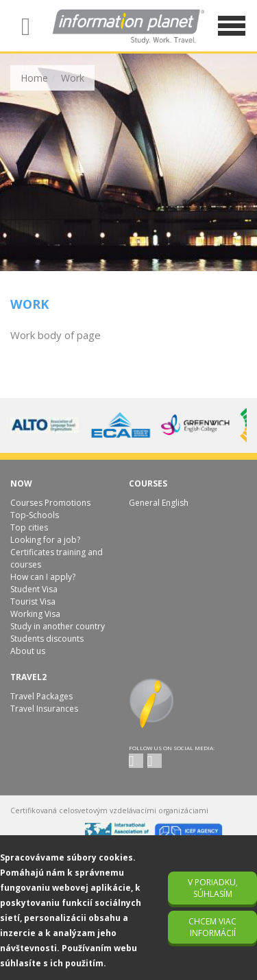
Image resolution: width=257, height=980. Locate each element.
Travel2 (28, 677)
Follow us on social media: (172, 748)
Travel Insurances (44, 709)
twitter (136, 761)
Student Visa (34, 589)
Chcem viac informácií (212, 927)
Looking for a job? (45, 540)
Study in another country (58, 626)
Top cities (29, 527)
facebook (155, 761)
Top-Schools (35, 515)
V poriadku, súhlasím (213, 888)
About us (28, 651)
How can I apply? (43, 577)
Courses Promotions (50, 503)
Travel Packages (41, 696)
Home (34, 78)
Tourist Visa (33, 602)
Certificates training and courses (57, 558)
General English (159, 503)
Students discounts (47, 639)
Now (21, 483)
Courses (148, 483)
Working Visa (35, 614)
